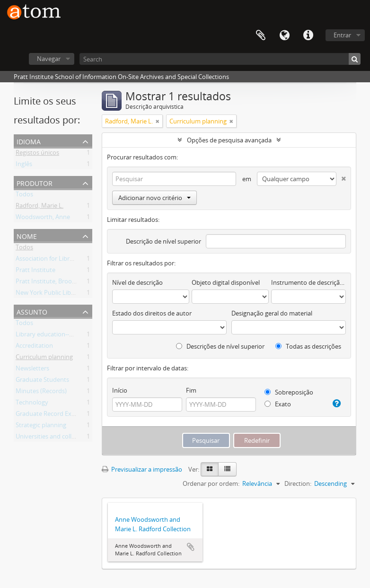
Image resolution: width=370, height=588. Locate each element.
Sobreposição (289, 392)
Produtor (35, 182)
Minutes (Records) (41, 393)
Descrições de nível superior (220, 346)
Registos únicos (37, 154)
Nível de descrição (137, 282)
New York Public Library (49, 294)
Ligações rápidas (308, 35)
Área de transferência (261, 35)
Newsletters (32, 370)
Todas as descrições (308, 346)
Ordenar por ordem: (211, 483)
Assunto (32, 311)
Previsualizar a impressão (142, 469)
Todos (24, 196)
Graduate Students (42, 381)
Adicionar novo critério (154, 198)
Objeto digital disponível (226, 282)
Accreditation (34, 347)
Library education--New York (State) (66, 336)
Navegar (49, 59)
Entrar (342, 35)
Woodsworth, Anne (43, 219)
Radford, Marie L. (40, 207)
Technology (32, 404)
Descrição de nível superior (163, 241)
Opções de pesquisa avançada (229, 140)
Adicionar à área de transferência (191, 547)
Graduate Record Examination (58, 415)
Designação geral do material (272, 313)
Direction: (298, 483)
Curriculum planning (44, 359)
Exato (278, 404)
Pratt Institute (35, 272)
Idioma (284, 35)
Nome (27, 235)
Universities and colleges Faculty (61, 438)
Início (120, 390)
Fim (191, 390)
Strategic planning (41, 427)
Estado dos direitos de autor (152, 313)
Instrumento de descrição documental (308, 282)
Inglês (24, 166)
